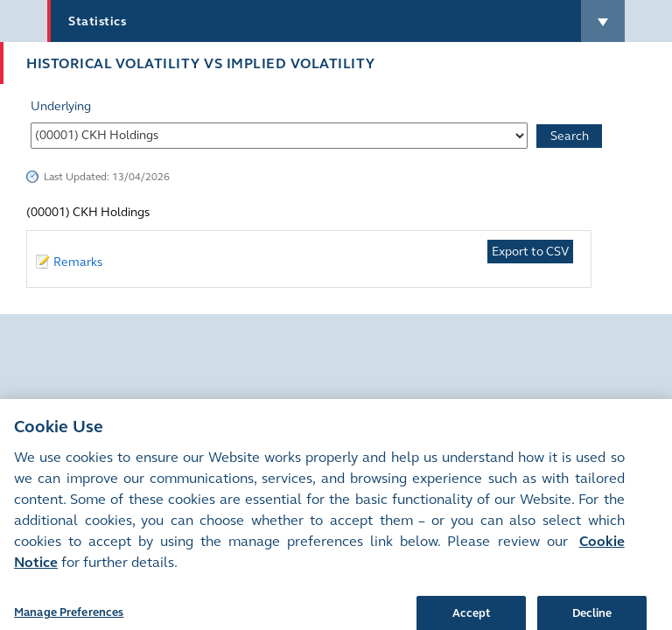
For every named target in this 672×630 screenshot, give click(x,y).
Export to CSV (530, 252)
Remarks (78, 262)
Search (570, 136)
